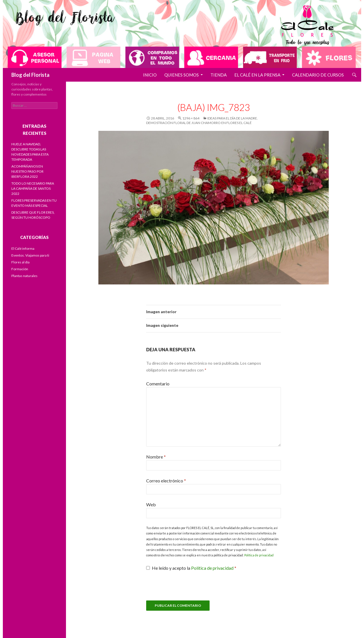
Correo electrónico (166, 481)
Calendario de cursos (318, 75)
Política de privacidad (259, 555)
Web (151, 504)
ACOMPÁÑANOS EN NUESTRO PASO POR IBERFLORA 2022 (27, 171)
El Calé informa (23, 248)
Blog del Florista (30, 75)
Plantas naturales (24, 276)
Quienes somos (182, 75)
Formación (20, 269)
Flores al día (20, 262)
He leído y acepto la (191, 568)
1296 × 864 (191, 118)
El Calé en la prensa (257, 75)
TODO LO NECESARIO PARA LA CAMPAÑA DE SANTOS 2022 (33, 188)
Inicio (150, 75)
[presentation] (189, 589)
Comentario (158, 384)
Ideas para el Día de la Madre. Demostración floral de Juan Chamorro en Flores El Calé (202, 120)
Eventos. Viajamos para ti (30, 255)
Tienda (219, 75)
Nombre (156, 457)
